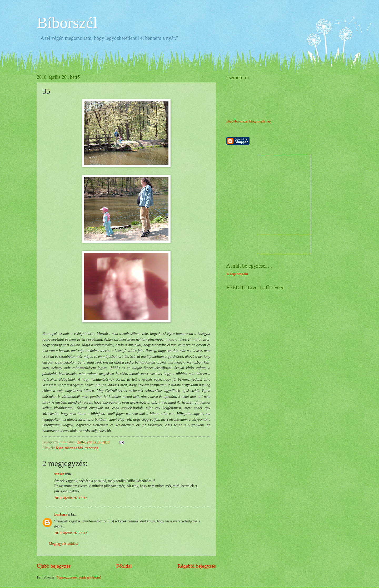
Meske (59, 474)
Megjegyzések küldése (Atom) (79, 577)
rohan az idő (74, 448)
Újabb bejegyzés (54, 566)
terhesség (91, 448)
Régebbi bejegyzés (197, 566)
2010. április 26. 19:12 (71, 498)
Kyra (59, 448)
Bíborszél (67, 23)
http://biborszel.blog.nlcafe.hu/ (249, 121)
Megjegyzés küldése (64, 544)
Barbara (61, 514)
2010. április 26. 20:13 (71, 533)
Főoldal (124, 566)
